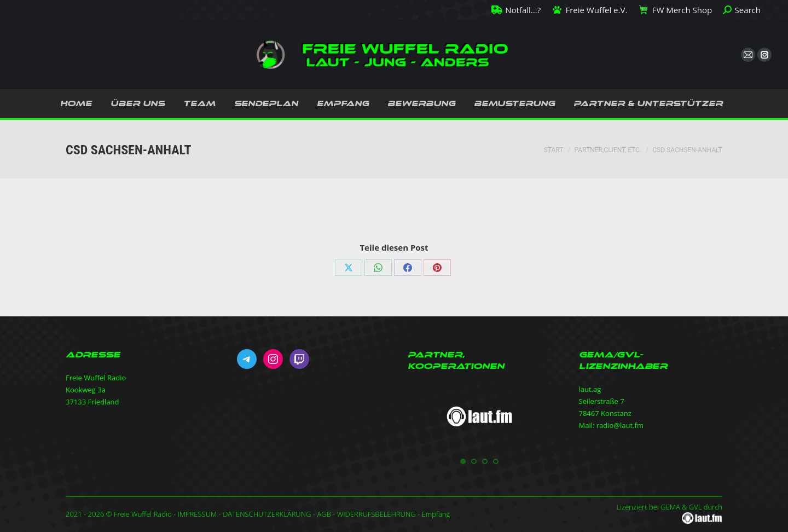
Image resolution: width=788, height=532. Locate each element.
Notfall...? (516, 10)
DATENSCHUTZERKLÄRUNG (267, 514)
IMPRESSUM (197, 514)
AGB (324, 514)
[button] (463, 461)
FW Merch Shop (675, 10)
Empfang (436, 514)
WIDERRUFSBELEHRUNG (376, 514)
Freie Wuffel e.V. (589, 10)
